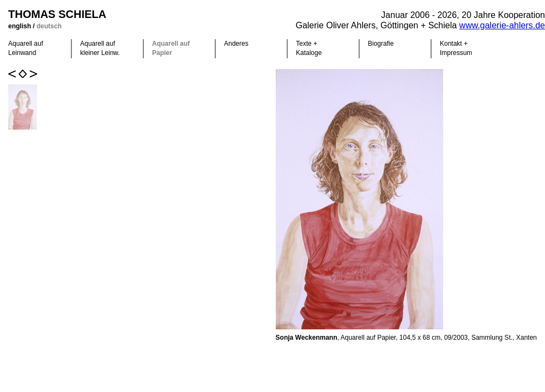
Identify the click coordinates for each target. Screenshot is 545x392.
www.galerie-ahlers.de (502, 25)
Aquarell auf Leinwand (26, 48)
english (20, 26)
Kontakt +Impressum (456, 48)
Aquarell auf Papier (171, 48)
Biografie (381, 44)
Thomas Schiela (57, 14)
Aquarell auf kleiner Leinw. (100, 48)
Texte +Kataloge (309, 48)
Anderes (236, 44)
